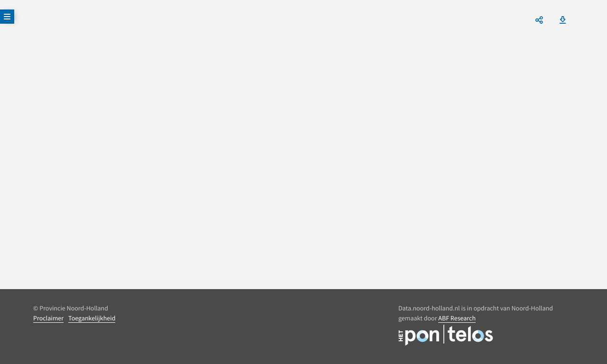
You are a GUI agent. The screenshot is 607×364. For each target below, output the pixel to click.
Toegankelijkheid (92, 318)
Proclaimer (48, 318)
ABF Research (457, 318)
